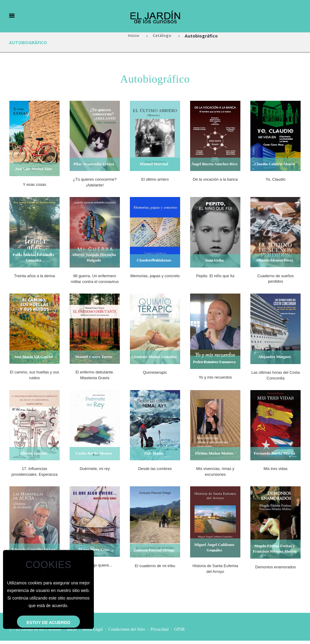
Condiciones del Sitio (127, 633)
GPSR (179, 633)
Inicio (133, 36)
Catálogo (162, 36)
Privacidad (160, 633)
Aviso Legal (93, 633)
